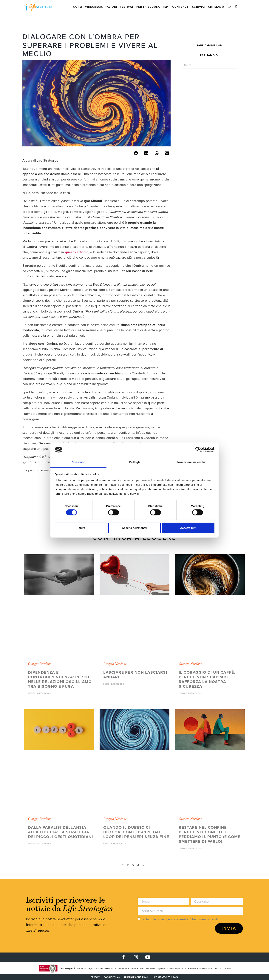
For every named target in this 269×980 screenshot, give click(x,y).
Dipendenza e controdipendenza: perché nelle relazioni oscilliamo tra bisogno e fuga (60, 679)
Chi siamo (216, 7)
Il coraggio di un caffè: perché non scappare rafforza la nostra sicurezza (207, 679)
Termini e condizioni (136, 977)
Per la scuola (148, 7)
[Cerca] (228, 65)
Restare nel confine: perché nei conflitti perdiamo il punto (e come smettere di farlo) (210, 834)
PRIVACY (95, 977)
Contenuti (181, 7)
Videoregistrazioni (101, 7)
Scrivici (199, 7)
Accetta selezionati (134, 528)
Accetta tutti (188, 528)
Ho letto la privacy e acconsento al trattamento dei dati (181, 919)
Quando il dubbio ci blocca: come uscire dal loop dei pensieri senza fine (136, 832)
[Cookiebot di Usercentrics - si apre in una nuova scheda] (198, 450)
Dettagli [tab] (134, 462)
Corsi (78, 7)
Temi (166, 7)
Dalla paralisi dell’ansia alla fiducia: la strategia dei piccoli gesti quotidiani (61, 832)
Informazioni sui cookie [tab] (191, 462)
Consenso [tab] (78, 462)
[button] (136, 153)
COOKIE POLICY (112, 977)
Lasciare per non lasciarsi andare (135, 675)
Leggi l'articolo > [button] (40, 693)
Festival (127, 7)
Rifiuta (81, 528)
